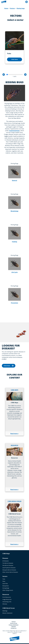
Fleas (4, 581)
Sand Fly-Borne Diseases (9, 568)
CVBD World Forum (9, 608)
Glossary (5, 604)
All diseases (6, 561)
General (15, 180)
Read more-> (14, 434)
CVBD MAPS (15, 390)
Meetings (5, 611)
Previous (4, 75)
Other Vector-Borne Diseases (10, 572)
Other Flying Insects (8, 590)
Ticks (4, 579)
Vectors (12, 8)
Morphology (15, 211)
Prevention (14, 303)
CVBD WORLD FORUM (14, 501)
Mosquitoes (6, 586)
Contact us (14, 628)
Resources (6, 594)
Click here (14, 60)
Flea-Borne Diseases (8, 565)
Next (25, 75)
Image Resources (7, 599)
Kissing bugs (21, 8)
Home (6, 8)
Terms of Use (14, 623)
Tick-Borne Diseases (8, 563)
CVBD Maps (6, 554)
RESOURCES (14, 445)
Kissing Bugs (6, 588)
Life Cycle (15, 272)
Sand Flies (5, 584)
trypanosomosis (14, 131)
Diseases (5, 558)
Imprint (14, 622)
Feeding (14, 242)
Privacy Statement (14, 625)
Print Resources (7, 597)
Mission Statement (7, 613)
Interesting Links (7, 602)
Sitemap (14, 626)
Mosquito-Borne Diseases (9, 570)
